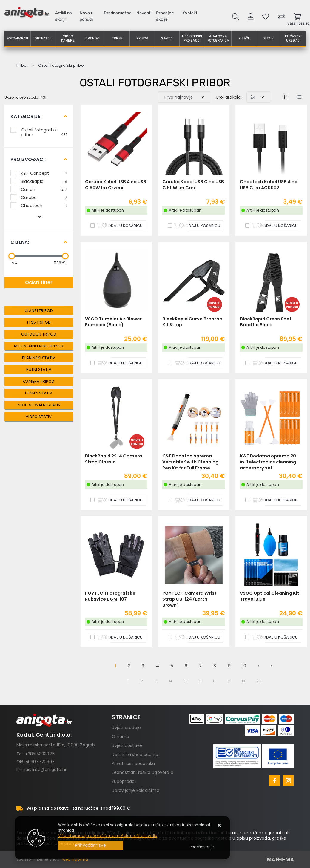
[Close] (91, 845)
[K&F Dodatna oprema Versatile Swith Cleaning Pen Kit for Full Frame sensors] (197, 500)
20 (259, 681)
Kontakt (190, 13)
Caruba (44, 197)
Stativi (167, 38)
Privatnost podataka (133, 763)
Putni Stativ (39, 369)
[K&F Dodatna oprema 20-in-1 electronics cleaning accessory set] (275, 500)
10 (244, 666)
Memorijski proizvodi (192, 38)
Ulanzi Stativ (39, 393)
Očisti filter (39, 283)
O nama (120, 737)
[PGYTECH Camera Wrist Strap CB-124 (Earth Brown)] (197, 637)
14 (171, 681)
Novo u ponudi (87, 16)
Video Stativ (39, 417)
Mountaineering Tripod (39, 346)
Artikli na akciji (64, 16)
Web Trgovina (75, 859)
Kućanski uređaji (293, 38)
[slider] (12, 256)
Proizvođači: (28, 159)
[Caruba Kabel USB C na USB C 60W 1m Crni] (197, 226)
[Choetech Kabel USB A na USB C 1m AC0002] (275, 226)
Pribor (142, 38)
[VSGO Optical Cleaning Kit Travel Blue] (275, 637)
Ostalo (269, 38)
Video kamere (68, 38)
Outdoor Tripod (39, 334)
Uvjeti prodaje (126, 728)
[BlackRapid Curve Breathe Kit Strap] (197, 363)
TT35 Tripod (39, 322)
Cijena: (20, 242)
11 (128, 681)
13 (156, 681)
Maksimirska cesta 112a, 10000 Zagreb (56, 745)
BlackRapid (44, 181)
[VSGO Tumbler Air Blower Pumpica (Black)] (120, 363)
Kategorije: (26, 116)
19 (243, 681)
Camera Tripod (39, 381)
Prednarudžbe (118, 13)
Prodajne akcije (165, 16)
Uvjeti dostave (127, 745)
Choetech (44, 205)
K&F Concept (44, 173)
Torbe (117, 38)
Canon (44, 189)
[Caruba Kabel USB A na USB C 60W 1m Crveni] (120, 226)
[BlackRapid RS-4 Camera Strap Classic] (120, 500)
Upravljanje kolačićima (135, 790)
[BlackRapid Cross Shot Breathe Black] (275, 363)
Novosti (144, 13)
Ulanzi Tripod (39, 311)
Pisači (244, 38)
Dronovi (92, 38)
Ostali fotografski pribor (44, 132)
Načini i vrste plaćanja (135, 754)
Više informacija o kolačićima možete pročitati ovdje (108, 836)
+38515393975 (40, 754)
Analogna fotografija (218, 38)
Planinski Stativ (39, 358)
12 (142, 681)
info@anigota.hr (49, 769)
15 (185, 681)
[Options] (202, 847)
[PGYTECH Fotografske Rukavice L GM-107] (120, 637)
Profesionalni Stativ (39, 405)
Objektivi (43, 38)
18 (229, 681)
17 (214, 681)
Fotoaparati (17, 38)
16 (200, 681)
